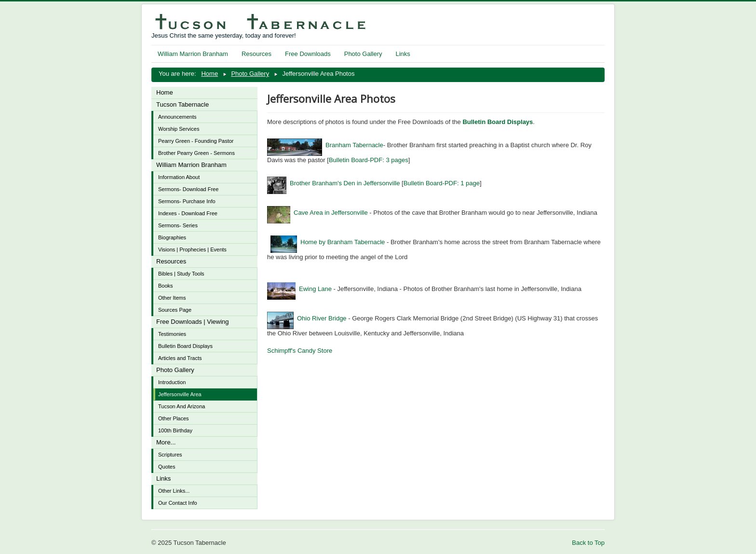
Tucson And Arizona (182, 406)
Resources (256, 54)
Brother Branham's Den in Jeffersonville (333, 183)
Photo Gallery (363, 54)
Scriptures (170, 455)
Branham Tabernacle (325, 145)
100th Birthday (175, 430)
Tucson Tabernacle (182, 104)
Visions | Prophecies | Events (192, 249)
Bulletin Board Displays (185, 346)
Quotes (167, 467)
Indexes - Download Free (188, 213)
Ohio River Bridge (307, 318)
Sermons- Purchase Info (187, 201)
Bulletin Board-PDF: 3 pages (369, 160)
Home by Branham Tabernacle (328, 242)
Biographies (172, 237)
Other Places (174, 418)
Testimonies (172, 334)
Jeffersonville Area (180, 394)
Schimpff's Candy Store (300, 351)
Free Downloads (308, 54)
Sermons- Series (178, 225)
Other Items (172, 298)
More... (166, 442)
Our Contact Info (178, 503)
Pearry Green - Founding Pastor (196, 141)
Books (166, 286)
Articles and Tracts (180, 358)
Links (403, 54)
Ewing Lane (299, 289)
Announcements (177, 117)
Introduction (172, 382)
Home (165, 92)
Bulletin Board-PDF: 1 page (442, 183)
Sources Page (175, 310)
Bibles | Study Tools (181, 274)
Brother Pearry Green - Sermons (196, 153)
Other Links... (174, 491)
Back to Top (588, 543)
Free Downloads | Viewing (193, 322)
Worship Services (179, 129)
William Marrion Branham (193, 54)
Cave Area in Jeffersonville (317, 213)
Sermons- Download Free (188, 189)
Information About (179, 177)
